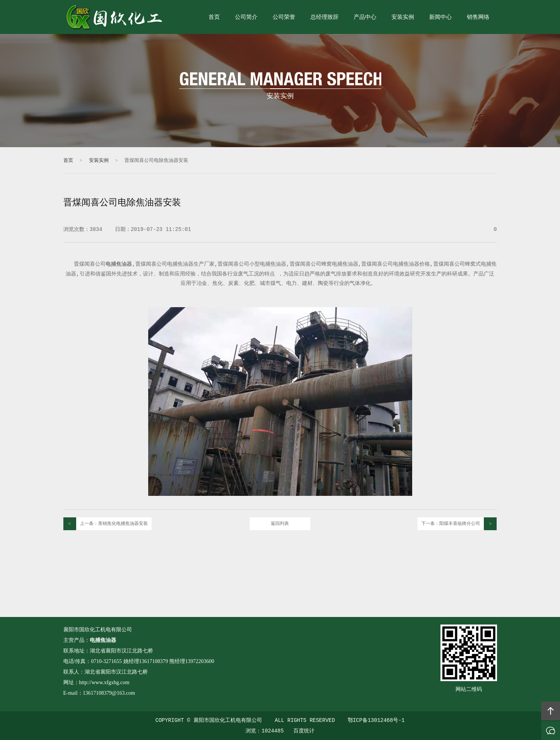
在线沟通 (551, 731)
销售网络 (478, 18)
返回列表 (280, 524)
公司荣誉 (284, 18)
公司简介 (246, 18)
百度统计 (304, 731)
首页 (214, 18)
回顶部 (551, 711)
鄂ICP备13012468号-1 (376, 720)
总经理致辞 (324, 18)
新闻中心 (440, 18)
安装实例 (403, 18)
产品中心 (365, 18)
